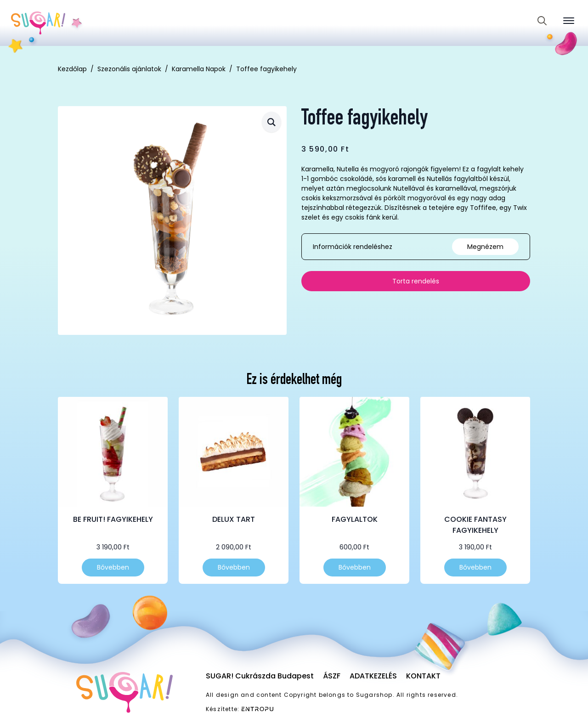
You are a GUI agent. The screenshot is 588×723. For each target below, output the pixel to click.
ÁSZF (332, 676)
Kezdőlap (72, 69)
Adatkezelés (373, 676)
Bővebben (113, 567)
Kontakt (423, 676)
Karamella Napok (199, 69)
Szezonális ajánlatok (129, 69)
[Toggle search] (542, 21)
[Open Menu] (569, 21)
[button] (271, 122)
